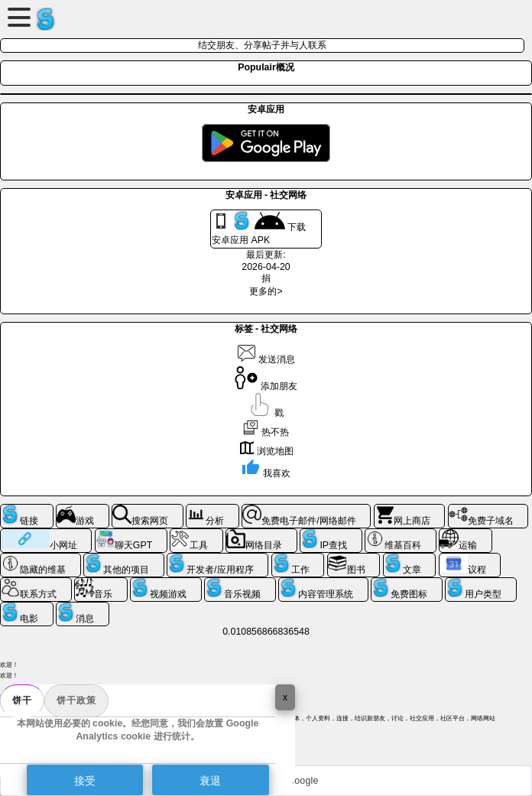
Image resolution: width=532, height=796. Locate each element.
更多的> (266, 291)
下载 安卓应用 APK (259, 228)
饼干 (22, 700)
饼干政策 (76, 700)
